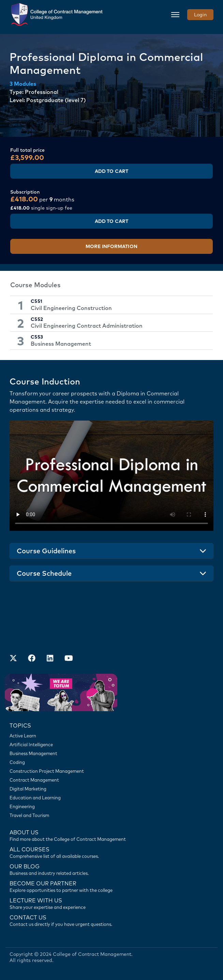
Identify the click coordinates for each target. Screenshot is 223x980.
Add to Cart (111, 171)
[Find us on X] (13, 659)
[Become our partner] (111, 886)
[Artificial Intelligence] (111, 745)
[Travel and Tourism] (111, 815)
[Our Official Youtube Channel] (69, 659)
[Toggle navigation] (175, 15)
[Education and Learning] (111, 798)
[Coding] (111, 762)
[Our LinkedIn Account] (50, 659)
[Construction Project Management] (111, 771)
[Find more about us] (111, 835)
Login (200, 15)
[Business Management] (111, 753)
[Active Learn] (111, 736)
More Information (111, 246)
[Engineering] (111, 806)
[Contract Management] (111, 780)
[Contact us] (111, 869)
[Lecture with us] (111, 903)
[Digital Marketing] (111, 789)
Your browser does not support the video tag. (111, 476)
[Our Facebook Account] (32, 659)
